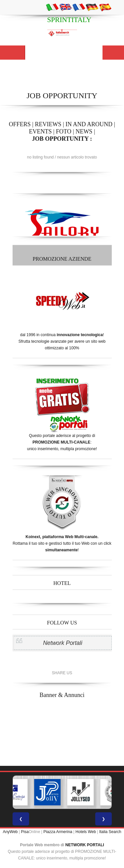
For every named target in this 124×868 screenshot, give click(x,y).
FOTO (64, 131)
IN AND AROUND (89, 124)
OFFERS (20, 124)
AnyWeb (10, 832)
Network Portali (63, 643)
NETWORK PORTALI (85, 845)
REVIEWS (48, 124)
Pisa (25, 832)
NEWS (84, 131)
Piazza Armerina (58, 832)
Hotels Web (86, 832)
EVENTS (40, 131)
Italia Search (110, 832)
